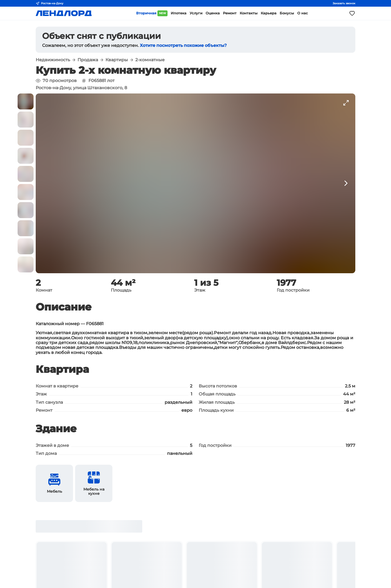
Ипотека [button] (179, 13)
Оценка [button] (213, 13)
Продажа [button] (88, 60)
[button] (26, 101)
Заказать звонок (344, 3)
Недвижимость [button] (53, 60)
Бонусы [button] (287, 13)
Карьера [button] (269, 13)
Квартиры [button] (117, 60)
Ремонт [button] (230, 13)
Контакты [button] (249, 13)
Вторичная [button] (152, 13)
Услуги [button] (196, 13)
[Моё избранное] (352, 13)
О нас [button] (303, 13)
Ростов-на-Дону (50, 3)
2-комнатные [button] (150, 60)
